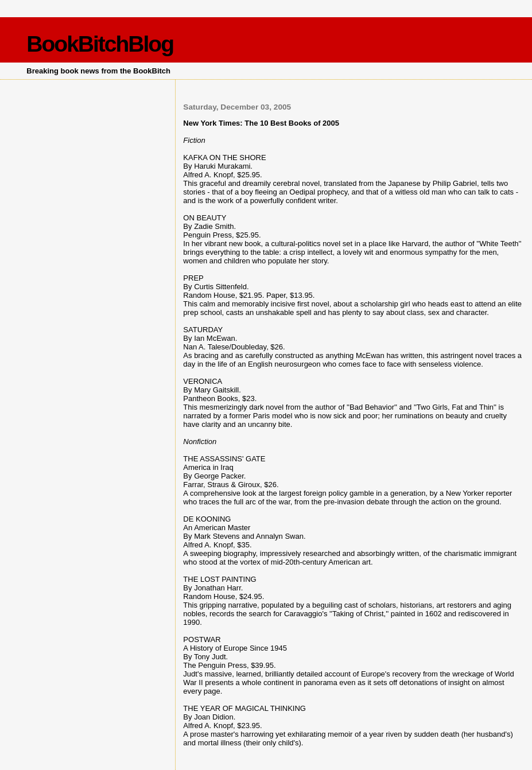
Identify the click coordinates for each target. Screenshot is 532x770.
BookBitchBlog (100, 44)
